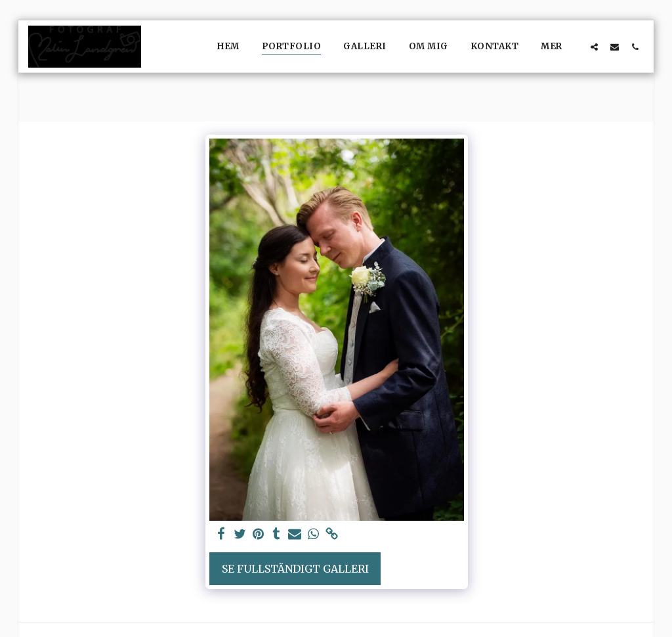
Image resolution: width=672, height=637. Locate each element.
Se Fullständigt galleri (295, 569)
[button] (594, 47)
